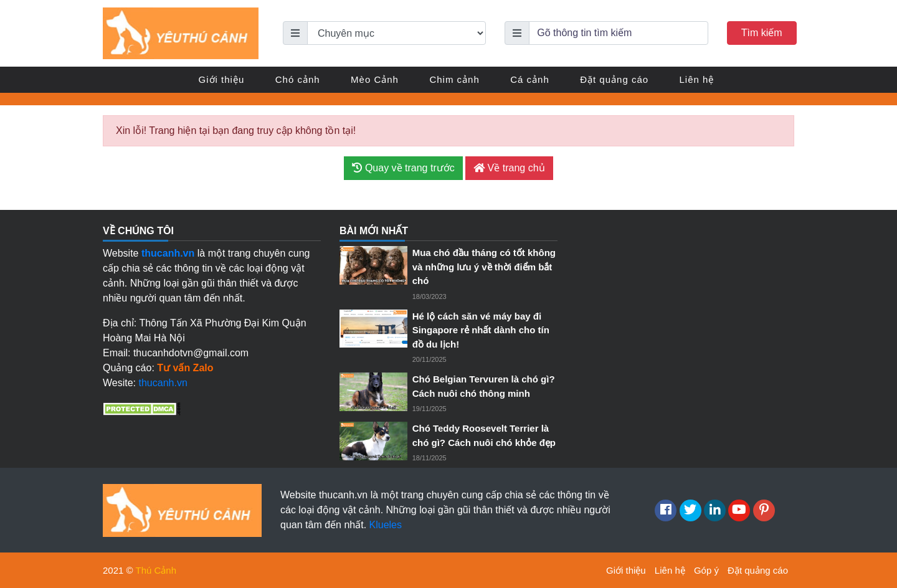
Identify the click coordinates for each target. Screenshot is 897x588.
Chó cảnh (298, 79)
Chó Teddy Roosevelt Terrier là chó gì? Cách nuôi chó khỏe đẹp (484, 435)
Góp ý (706, 570)
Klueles (386, 525)
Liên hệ (697, 79)
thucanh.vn (163, 383)
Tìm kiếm (762, 33)
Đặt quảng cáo (614, 79)
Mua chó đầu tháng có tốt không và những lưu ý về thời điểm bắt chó (484, 267)
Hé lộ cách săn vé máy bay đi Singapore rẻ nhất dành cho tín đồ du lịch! (481, 330)
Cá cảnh (530, 79)
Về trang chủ (509, 168)
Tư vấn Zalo (185, 368)
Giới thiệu (222, 79)
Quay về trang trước (403, 168)
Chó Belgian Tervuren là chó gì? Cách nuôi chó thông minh (484, 386)
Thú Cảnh (156, 570)
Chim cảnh (454, 79)
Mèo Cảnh (375, 79)
